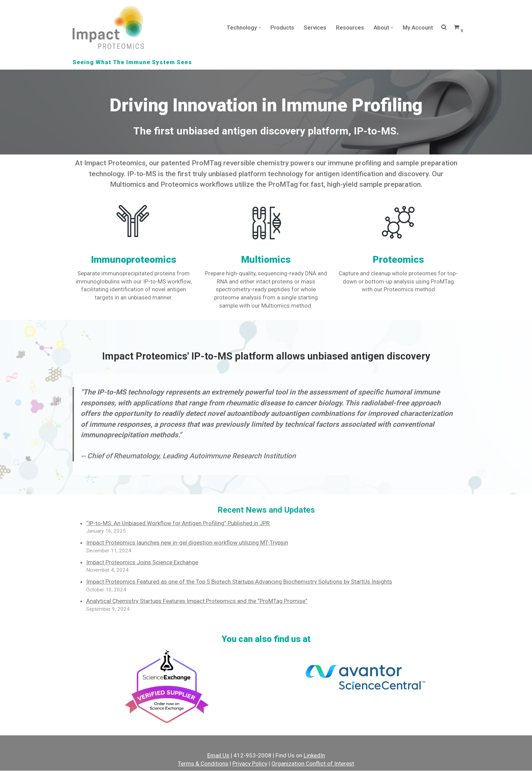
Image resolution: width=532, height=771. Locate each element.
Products (282, 27)
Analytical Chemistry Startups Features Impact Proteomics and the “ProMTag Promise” (197, 601)
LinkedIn (314, 756)
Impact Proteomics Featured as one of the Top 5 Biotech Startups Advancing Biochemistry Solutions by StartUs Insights (239, 582)
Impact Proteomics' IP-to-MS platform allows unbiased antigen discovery (266, 356)
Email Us (218, 756)
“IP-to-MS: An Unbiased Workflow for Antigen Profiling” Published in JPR (178, 523)
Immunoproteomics (134, 260)
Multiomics (266, 260)
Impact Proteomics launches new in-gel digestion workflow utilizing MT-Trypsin (187, 543)
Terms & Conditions (203, 764)
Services (315, 27)
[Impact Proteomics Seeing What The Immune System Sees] (108, 27)
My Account (418, 27)
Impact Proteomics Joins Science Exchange (142, 562)
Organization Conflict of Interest (313, 764)
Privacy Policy (250, 764)
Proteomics (398, 260)
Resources (350, 27)
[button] (260, 28)
